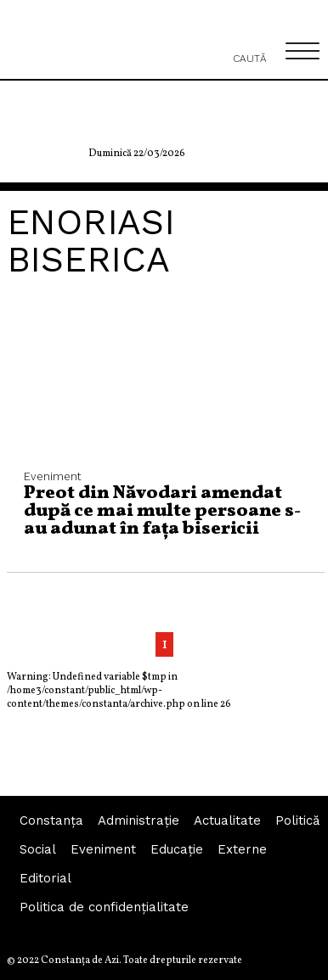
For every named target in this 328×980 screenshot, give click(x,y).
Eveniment (103, 849)
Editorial (45, 878)
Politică (297, 820)
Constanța (51, 820)
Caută (250, 49)
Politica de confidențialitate (104, 907)
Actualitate (227, 820)
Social (38, 849)
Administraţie (139, 820)
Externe (242, 849)
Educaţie (177, 849)
